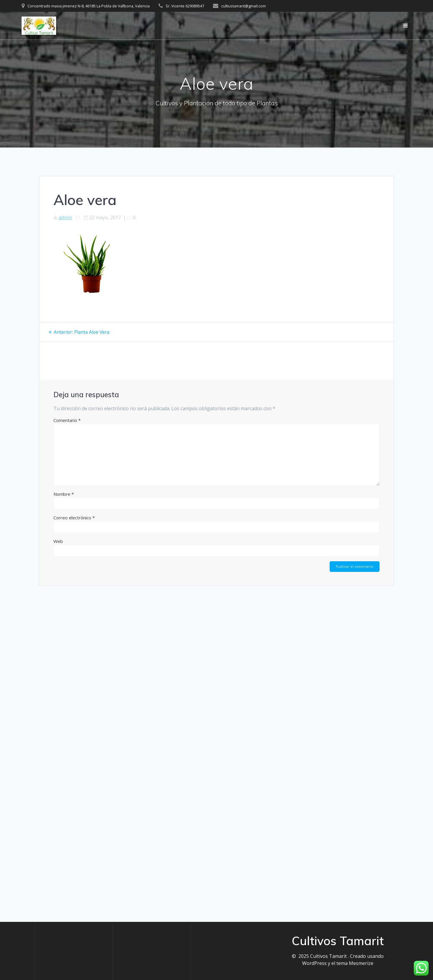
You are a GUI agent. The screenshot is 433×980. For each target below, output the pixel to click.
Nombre (64, 494)
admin (65, 217)
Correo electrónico (74, 517)
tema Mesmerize (355, 963)
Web (58, 541)
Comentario (67, 420)
